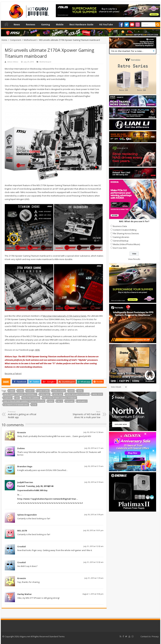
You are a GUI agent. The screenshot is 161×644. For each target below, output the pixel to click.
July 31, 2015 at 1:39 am (94, 578)
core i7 (30, 391)
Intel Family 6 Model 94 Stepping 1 (20, 394)
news (51, 401)
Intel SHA (58, 394)
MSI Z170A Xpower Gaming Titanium (60, 398)
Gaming (46, 24)
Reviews (31, 24)
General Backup (121, 241)
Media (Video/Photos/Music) (126, 244)
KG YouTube (106, 24)
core (21, 391)
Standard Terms (57, 636)
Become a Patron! (13, 373)
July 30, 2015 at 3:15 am (94, 466)
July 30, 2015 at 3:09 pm (94, 514)
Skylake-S (82, 401)
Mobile (60, 24)
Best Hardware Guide (81, 24)
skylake (70, 401)
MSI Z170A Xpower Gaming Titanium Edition (24, 401)
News (17, 24)
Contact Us (146, 636)
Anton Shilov (13, 62)
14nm (12, 391)
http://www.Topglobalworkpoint (35, 499)
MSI (17, 398)
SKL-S (60, 401)
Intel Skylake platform (77, 394)
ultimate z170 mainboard (16, 405)
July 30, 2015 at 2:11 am (94, 448)
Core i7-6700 (43, 391)
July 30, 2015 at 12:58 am (93, 432)
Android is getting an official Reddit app (24, 415)
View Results (134, 259)
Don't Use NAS (120, 248)
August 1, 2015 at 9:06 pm (93, 594)
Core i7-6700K (59, 391)
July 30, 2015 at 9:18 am (94, 482)
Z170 (34, 405)
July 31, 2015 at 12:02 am (93, 546)
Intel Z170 (97, 394)
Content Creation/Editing (125, 230)
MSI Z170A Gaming (31, 398)
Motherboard (30, 40)
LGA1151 (8, 398)
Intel (80, 391)
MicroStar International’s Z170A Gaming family (65, 316)
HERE (37, 350)
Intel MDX (45, 394)
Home (6, 24)
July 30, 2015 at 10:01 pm (93, 530)
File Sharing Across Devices (126, 233)
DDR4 (71, 391)
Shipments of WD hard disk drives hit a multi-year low (84, 415)
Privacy (155, 636)
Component (15, 40)
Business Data (120, 226)
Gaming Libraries (121, 237)
